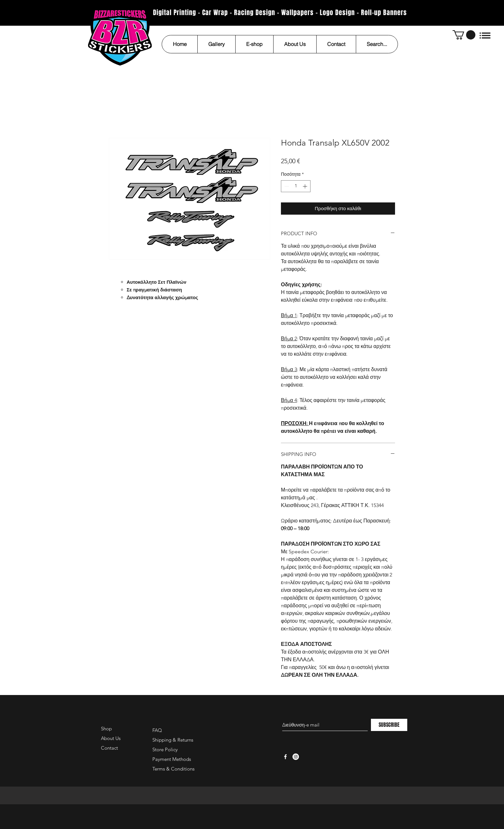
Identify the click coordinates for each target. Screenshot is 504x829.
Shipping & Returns (173, 740)
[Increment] (306, 186)
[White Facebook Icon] (285, 757)
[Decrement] (286, 186)
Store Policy (165, 749)
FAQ (157, 730)
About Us (111, 738)
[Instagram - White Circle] (296, 757)
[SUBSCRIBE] (389, 725)
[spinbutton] (296, 186)
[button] (464, 35)
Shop (106, 729)
